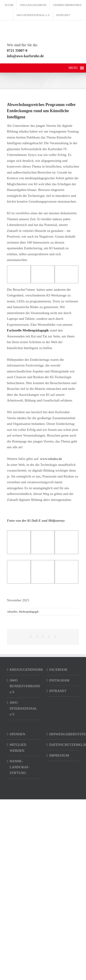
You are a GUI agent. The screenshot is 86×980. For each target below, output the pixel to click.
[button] (73, 68)
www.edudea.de (51, 459)
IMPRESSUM (59, 755)
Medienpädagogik (29, 612)
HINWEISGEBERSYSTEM (63, 734)
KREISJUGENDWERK (24, 670)
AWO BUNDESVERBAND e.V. (24, 686)
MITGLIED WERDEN (18, 748)
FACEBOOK (58, 670)
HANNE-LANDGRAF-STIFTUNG (20, 767)
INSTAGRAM (59, 680)
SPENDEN (17, 734)
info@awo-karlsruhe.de (25, 56)
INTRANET (58, 691)
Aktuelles (12, 612)
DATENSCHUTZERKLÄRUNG (63, 745)
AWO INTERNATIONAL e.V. (23, 708)
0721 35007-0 (17, 50)
